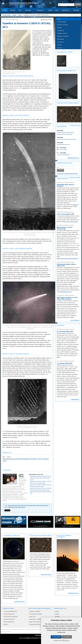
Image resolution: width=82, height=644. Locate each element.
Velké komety (22, 507)
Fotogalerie (40, 10)
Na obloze (28, 10)
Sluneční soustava (63, 25)
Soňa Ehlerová (70, 212)
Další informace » (20, 602)
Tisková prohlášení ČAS (10, 611)
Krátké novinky (62, 179)
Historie (59, 48)
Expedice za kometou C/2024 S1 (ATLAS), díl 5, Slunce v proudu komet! (41, 482)
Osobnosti (60, 42)
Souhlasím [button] (56, 637)
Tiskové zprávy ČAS (9, 614)
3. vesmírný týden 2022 (65, 363)
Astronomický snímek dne (66, 71)
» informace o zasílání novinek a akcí (67, 173)
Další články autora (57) (36, 475)
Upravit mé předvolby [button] (61, 641)
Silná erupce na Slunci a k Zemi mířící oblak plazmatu (67, 298)
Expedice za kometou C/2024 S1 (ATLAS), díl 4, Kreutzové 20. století (41, 486)
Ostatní (59, 45)
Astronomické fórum (35, 624)
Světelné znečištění (63, 36)
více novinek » (75, 320)
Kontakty (76, 10)
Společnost (65, 10)
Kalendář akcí (62, 126)
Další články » (75, 399)
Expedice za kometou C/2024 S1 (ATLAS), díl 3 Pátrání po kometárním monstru (41, 489)
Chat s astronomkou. (72, 222)
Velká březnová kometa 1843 (28, 505)
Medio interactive (32, 638)
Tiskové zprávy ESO (9, 619)
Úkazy (20, 15)
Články (5, 10)
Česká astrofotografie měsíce (68, 103)
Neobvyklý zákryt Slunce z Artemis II (66, 185)
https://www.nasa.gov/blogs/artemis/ (67, 258)
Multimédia (60, 39)
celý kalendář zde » (73, 158)
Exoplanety (60, 30)
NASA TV (6, 624)
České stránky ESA (9, 622)
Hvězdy (59, 28)
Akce (20, 10)
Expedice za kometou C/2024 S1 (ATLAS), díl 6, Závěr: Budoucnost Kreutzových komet (41, 478)
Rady (57, 10)
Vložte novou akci (76, 125)
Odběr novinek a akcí (64, 163)
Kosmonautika (62, 22)
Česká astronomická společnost (14, 629)
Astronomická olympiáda (11, 617)
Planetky (57, 617)
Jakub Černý (15, 19)
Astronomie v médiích (35, 619)
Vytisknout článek (47, 20)
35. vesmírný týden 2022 (65, 331)
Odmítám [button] (67, 637)
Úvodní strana (7, 15)
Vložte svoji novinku (75, 177)
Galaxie (57, 614)
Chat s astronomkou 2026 (65, 214)
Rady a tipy (32, 617)
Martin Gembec (70, 183)
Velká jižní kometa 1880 (14, 505)
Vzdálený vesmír (62, 33)
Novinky (13, 10)
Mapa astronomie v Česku (37, 622)
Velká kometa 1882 (12, 507)
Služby (50, 10)
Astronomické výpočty (35, 614)
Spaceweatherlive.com (65, 292)
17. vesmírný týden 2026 (11, 536)
